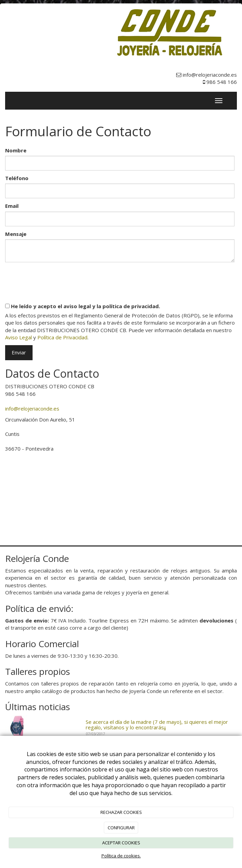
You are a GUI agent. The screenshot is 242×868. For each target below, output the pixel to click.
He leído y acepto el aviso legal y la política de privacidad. (83, 306)
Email (12, 206)
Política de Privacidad (62, 337)
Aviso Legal (19, 337)
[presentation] (57, 280)
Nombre (16, 150)
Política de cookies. (121, 856)
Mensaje (16, 234)
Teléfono (17, 178)
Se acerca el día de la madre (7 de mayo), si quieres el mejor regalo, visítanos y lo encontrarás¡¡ (157, 725)
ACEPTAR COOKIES (121, 843)
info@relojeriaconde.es (32, 408)
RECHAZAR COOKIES (121, 812)
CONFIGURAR (121, 828)
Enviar (19, 352)
